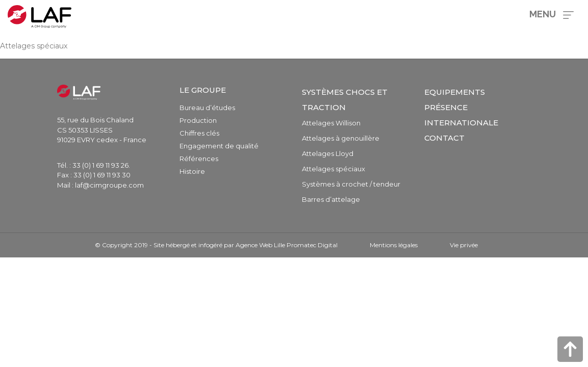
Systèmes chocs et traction (345, 100)
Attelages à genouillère (341, 138)
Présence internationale (461, 115)
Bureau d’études (207, 108)
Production (198, 120)
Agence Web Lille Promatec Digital (287, 245)
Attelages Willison (331, 123)
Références (199, 159)
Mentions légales (394, 245)
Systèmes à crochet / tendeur (351, 184)
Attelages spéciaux (334, 169)
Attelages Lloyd (328, 153)
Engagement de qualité (219, 146)
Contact (444, 138)
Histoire (192, 171)
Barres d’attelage (331, 199)
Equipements (455, 92)
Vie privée (464, 245)
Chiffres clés (199, 133)
